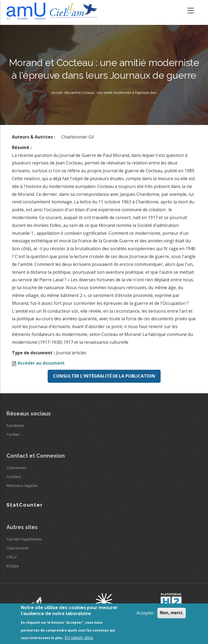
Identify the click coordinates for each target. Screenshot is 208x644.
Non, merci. (172, 613)
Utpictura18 (18, 548)
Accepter (145, 613)
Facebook (15, 425)
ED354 (13, 566)
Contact (14, 477)
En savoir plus (79, 638)
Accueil (57, 93)
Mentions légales (22, 486)
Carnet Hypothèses (24, 539)
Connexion (17, 468)
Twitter (13, 434)
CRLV (12, 557)
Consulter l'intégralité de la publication (104, 376)
